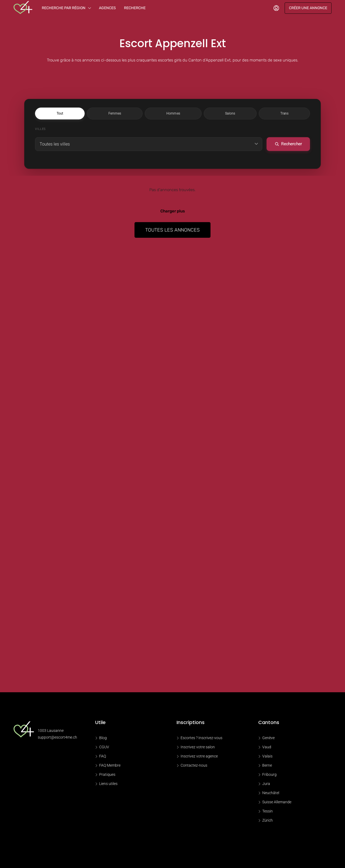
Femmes (144, 114)
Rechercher (289, 145)
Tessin (268, 812)
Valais (267, 757)
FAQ (103, 757)
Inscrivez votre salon (198, 748)
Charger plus (173, 212)
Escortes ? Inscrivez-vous (201, 739)
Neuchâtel (271, 794)
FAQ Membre (110, 766)
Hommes (173, 114)
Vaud (267, 748)
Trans (225, 114)
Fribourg (269, 775)
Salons (201, 114)
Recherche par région (64, 8)
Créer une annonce (308, 8)
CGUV (104, 748)
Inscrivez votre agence (199, 757)
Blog (103, 739)
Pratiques (107, 775)
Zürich (268, 821)
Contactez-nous (194, 766)
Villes (40, 130)
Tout (119, 114)
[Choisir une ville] (149, 145)
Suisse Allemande (277, 803)
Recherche (135, 8)
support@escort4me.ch (57, 738)
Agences (107, 8)
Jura (266, 784)
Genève (268, 739)
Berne (267, 766)
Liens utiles (108, 784)
